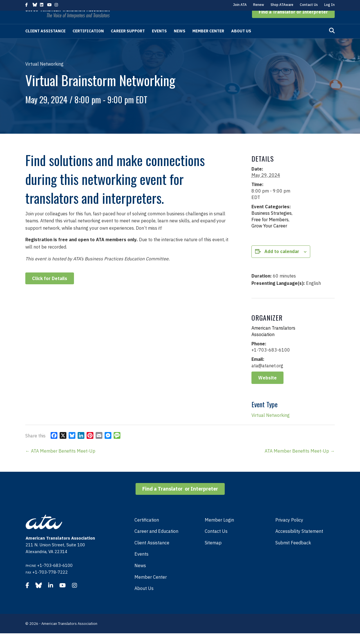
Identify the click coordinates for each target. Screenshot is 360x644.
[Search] (332, 41)
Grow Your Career (269, 236)
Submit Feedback (293, 553)
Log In (329, 5)
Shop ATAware (282, 5)
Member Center (208, 42)
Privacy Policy (289, 531)
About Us (241, 42)
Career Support (128, 42)
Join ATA (240, 5)
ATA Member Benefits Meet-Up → (300, 462)
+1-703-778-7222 (50, 583)
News (180, 42)
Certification (88, 42)
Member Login (219, 531)
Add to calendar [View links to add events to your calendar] (282, 262)
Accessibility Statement (299, 542)
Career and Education (156, 542)
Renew (259, 5)
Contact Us (309, 5)
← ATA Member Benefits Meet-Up (60, 462)
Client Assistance (45, 42)
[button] (293, 23)
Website (267, 388)
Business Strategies (272, 224)
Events (159, 42)
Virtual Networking (271, 426)
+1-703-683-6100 (55, 576)
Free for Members (270, 230)
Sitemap (213, 553)
